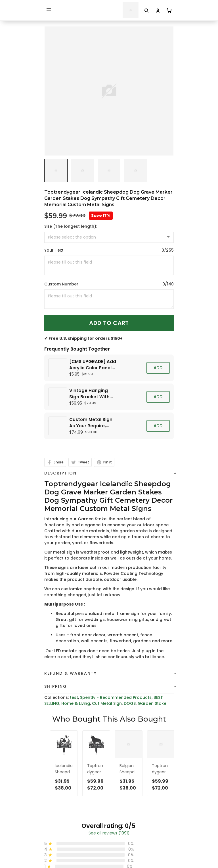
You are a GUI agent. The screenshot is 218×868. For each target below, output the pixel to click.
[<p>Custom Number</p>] (109, 299)
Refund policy (58, 863)
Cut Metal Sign (107, 600)
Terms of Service (62, 845)
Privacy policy (58, 836)
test (74, 594)
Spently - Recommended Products (116, 594)
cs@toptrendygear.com (75, 773)
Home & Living (76, 600)
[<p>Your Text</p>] (109, 265)
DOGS (130, 600)
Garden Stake (152, 600)
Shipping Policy (60, 854)
